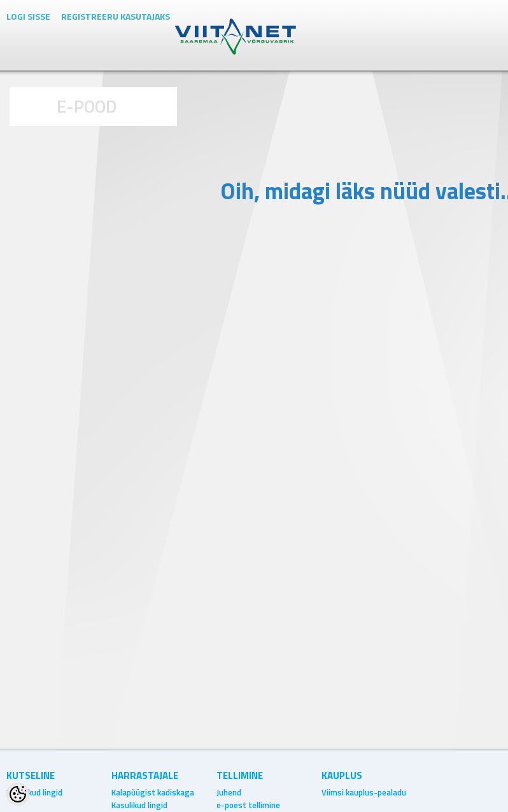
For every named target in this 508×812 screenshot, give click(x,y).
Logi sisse (28, 16)
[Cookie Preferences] (18, 794)
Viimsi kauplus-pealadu (364, 792)
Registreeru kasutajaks (116, 16)
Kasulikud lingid (34, 792)
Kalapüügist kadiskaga (153, 792)
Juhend (229, 792)
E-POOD (87, 106)
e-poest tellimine (248, 805)
